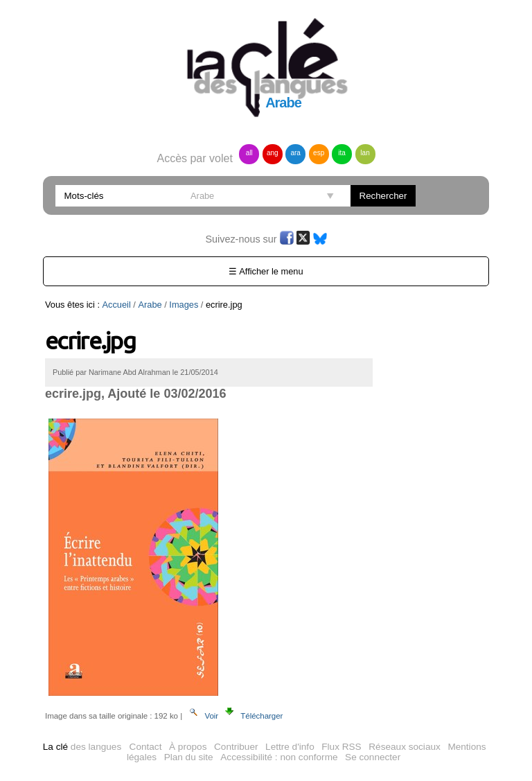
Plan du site (189, 757)
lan (365, 153)
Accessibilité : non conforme (279, 757)
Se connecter (373, 757)
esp (319, 153)
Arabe (150, 305)
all (249, 153)
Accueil (117, 305)
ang (273, 153)
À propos (188, 747)
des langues (82, 747)
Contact (146, 747)
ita (342, 153)
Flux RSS (341, 747)
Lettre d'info (290, 747)
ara (295, 153)
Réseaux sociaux (405, 747)
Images (184, 305)
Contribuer (236, 747)
